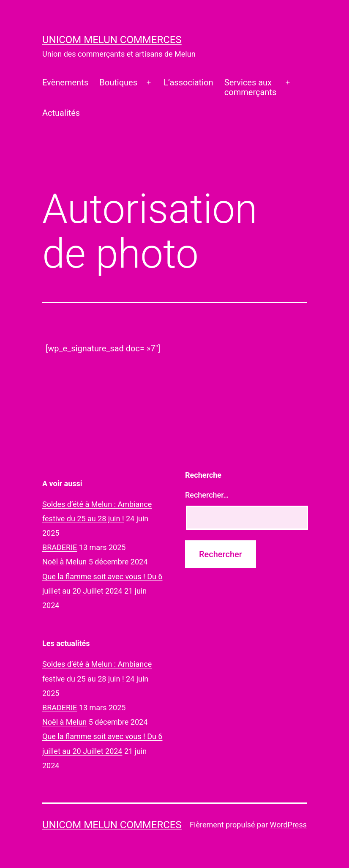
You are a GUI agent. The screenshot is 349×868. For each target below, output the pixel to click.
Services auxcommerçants (250, 87)
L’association (188, 82)
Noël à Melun (64, 562)
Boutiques (118, 82)
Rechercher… (207, 495)
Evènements (65, 82)
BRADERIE (60, 547)
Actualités (61, 113)
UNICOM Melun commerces (112, 40)
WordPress (288, 825)
